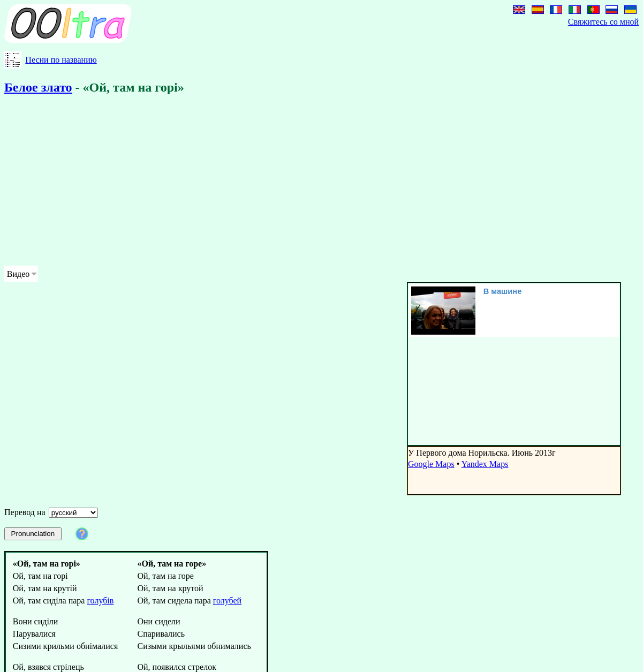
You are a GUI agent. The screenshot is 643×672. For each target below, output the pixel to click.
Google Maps (431, 464)
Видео (18, 274)
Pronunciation (33, 534)
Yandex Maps (485, 464)
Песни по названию (61, 60)
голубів (100, 601)
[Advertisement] (321, 182)
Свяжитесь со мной (603, 22)
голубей (227, 601)
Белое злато (38, 87)
